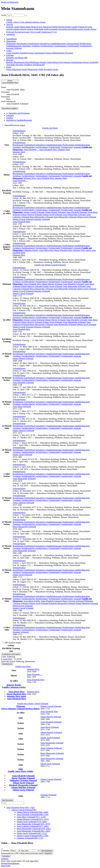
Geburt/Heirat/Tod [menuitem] (55, 62)
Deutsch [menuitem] (35, 27)
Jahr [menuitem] (26, 58)
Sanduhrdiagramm (82, 145)
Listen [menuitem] (9, 53)
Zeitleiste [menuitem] (18, 48)
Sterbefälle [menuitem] (94, 62)
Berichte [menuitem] (10, 62)
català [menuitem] (17, 27)
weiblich (10, 108)
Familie (6, 687)
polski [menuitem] (47, 29)
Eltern (5, 709)
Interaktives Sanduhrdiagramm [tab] (19, 120)
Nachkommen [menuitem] (85, 44)
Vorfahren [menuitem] (36, 46)
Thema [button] (9, 20)
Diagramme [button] (11, 41)
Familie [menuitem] (43, 62)
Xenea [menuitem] (43, 22)
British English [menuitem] (65, 27)
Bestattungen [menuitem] (20, 62)
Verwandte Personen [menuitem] (15, 65)
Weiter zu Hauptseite (10, 2)
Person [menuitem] (86, 62)
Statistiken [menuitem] (27, 46)
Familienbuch (30, 145)
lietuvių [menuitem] (24, 29)
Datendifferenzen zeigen (13, 125)
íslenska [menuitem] (10, 29)
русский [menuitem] (37, 32)
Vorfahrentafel (55, 147)
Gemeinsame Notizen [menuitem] (43, 53)
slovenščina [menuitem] (73, 29)
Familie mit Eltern (50, 128)
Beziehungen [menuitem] (22, 44)
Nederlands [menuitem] (39, 29)
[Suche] (26, 16)
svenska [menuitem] (87, 29)
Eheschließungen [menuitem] (33, 62)
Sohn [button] (21, 769)
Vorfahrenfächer (28, 147)
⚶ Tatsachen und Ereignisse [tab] (18, 113)
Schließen (6, 856)
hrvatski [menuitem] (89, 27)
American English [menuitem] (51, 27)
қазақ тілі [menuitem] (29, 32)
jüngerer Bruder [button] (14, 685)
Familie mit (50, 265)
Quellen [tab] (10, 118)
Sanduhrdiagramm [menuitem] (14, 46)
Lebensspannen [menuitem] (73, 44)
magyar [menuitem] (30, 29)
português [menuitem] (54, 29)
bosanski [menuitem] (10, 27)
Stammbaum (12, 39)
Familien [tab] (10, 115)
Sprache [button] (10, 24)
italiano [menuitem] (17, 29)
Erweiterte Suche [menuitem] (51, 69)
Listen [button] (9, 51)
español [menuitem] (75, 27)
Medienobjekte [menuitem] (59, 53)
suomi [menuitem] (81, 29)
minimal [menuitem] (28, 22)
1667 (24, 810)
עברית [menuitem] (54, 32)
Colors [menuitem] (16, 22)
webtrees (5, 859)
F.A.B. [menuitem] (22, 22)
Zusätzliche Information (11, 654)
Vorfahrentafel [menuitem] (73, 46)
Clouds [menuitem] (9, 22)
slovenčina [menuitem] (63, 29)
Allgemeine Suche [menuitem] (20, 69)
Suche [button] (9, 67)
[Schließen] (2, 849)
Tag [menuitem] (16, 58)
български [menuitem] (19, 32)
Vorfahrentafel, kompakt (71, 147)
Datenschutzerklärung (10, 863)
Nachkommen (68, 145)
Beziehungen (18, 145)
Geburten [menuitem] (67, 62)
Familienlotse (7, 664)
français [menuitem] (82, 27)
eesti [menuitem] (40, 27)
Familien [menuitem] (16, 53)
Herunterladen (47, 851)
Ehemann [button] (21, 706)
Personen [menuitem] (69, 53)
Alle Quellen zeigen (12, 643)
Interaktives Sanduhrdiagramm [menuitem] (53, 44)
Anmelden (11, 34)
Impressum (6, 866)
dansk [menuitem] (28, 27)
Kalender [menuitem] (10, 58)
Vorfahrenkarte (42, 147)
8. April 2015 (7, 659)
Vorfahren (17, 147)
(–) (20, 807)
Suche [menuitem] (9, 69)
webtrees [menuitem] (36, 22)
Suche (4, 15)
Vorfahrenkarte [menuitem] (61, 46)
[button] (19, 131)
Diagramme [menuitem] (11, 44)
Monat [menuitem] (21, 58)
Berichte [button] (10, 60)
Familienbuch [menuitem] (34, 44)
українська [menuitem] (46, 32)
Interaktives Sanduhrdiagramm (49, 145)
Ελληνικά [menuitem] (10, 32)
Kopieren (48, 853)
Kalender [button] (10, 55)
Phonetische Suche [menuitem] (36, 69)
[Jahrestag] (25, 851)
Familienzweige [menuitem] (27, 53)
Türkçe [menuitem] (94, 29)
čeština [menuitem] (23, 27)
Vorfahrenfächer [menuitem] (47, 46)
